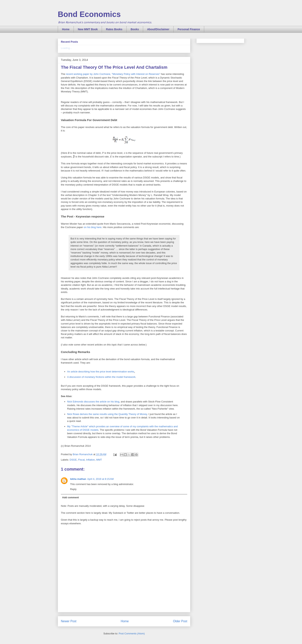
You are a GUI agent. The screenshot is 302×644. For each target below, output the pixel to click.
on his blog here (93, 227)
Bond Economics (89, 14)
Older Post (180, 621)
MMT (99, 460)
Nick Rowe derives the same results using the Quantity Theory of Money (107, 414)
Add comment (71, 497)
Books (135, 29)
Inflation (91, 460)
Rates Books (114, 29)
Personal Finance (189, 29)
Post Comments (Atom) (132, 634)
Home (66, 29)
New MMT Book (88, 29)
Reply (73, 489)
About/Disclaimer (158, 29)
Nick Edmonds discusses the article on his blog (93, 402)
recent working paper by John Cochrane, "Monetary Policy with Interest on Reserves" (113, 74)
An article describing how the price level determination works (101, 372)
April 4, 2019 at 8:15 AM (100, 479)
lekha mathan (78, 479)
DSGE (73, 460)
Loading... (66, 48)
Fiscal (81, 460)
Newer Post (69, 621)
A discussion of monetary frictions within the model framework (101, 377)
